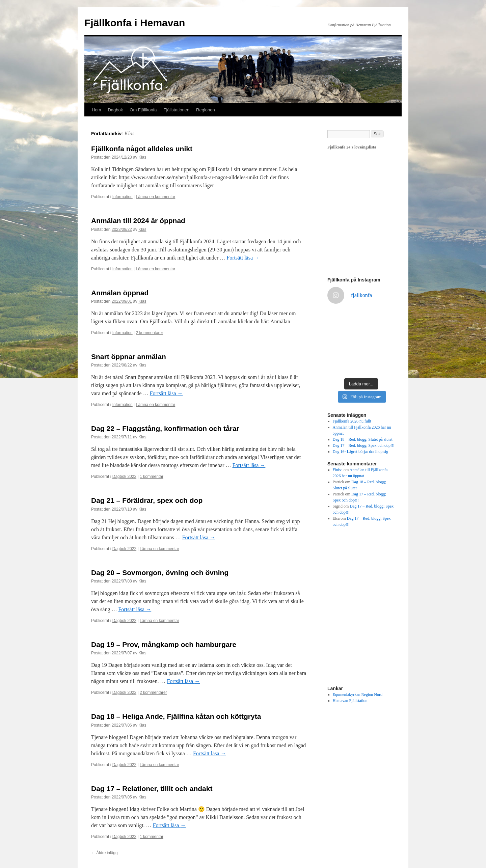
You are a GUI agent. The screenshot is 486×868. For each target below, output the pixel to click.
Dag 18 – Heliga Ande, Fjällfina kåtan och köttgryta (176, 716)
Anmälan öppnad (120, 293)
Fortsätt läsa (243, 258)
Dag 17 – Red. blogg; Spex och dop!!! (364, 445)
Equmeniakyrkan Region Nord (358, 695)
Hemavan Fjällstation (350, 701)
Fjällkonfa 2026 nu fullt (352, 421)
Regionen (206, 110)
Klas (129, 133)
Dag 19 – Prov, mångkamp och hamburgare (164, 644)
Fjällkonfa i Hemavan (135, 23)
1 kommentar (152, 477)
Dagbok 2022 (124, 477)
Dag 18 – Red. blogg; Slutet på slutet (363, 439)
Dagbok (115, 110)
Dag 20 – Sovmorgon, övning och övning (160, 573)
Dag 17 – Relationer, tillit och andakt (152, 789)
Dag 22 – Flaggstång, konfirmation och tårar (165, 428)
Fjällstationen (176, 110)
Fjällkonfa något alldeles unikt (142, 149)
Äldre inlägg (104, 853)
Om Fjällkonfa (143, 110)
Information (123, 197)
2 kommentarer (150, 333)
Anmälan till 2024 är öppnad (138, 221)
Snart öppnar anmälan (129, 357)
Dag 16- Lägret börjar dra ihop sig (361, 452)
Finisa (338, 470)
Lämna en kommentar (156, 197)
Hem (96, 110)
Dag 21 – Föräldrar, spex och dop (147, 500)
